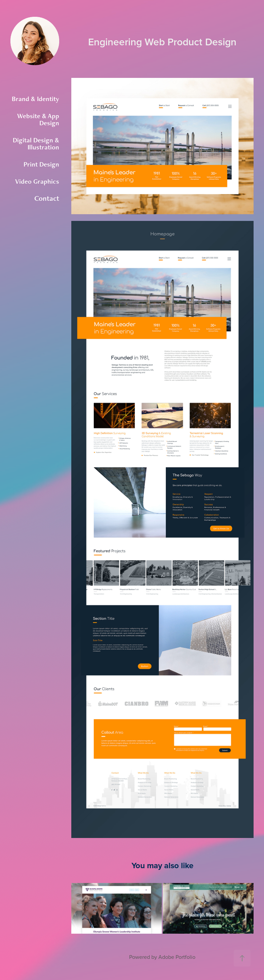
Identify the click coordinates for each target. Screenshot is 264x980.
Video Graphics (37, 181)
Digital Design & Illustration (36, 144)
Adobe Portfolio (177, 957)
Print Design (41, 164)
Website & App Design (38, 119)
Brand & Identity (35, 99)
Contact (47, 198)
